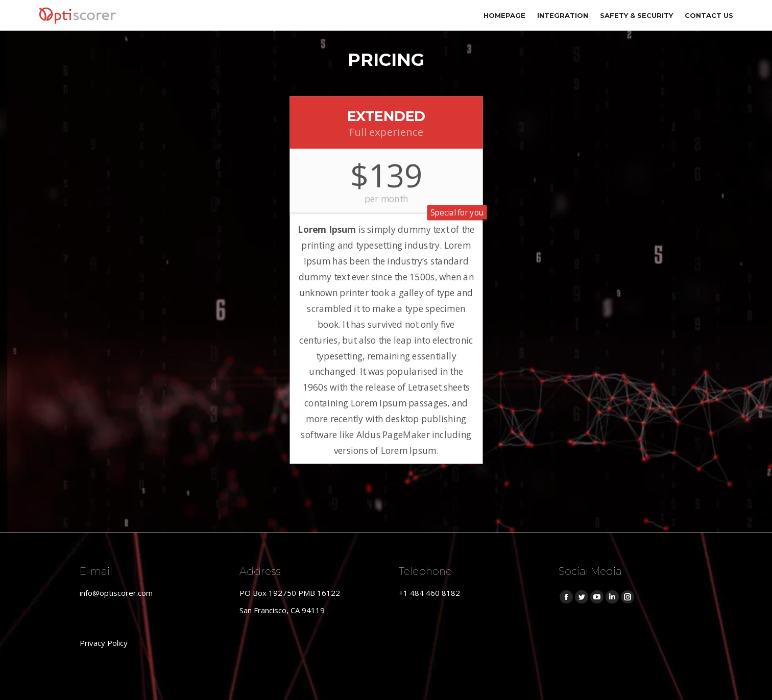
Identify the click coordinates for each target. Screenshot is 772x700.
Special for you (457, 213)
